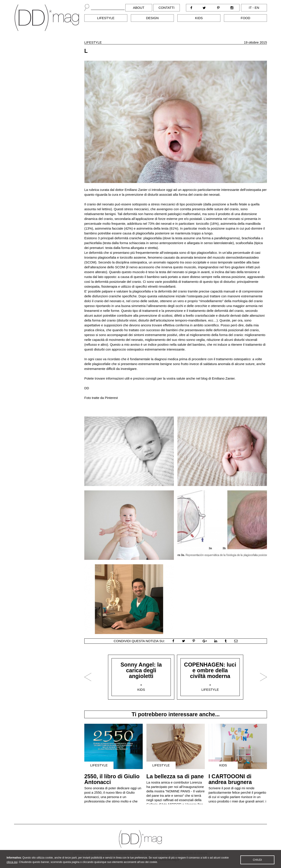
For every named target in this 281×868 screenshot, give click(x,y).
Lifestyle (106, 18)
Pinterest (111, 398)
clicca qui (12, 865)
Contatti (167, 8)
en (257, 8)
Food (246, 18)
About (139, 8)
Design (152, 18)
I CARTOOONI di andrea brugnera (230, 779)
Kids (199, 18)
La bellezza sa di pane (175, 776)
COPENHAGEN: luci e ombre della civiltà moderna (210, 670)
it (250, 8)
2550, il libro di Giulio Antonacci (112, 779)
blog (204, 378)
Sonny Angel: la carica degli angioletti (141, 670)
